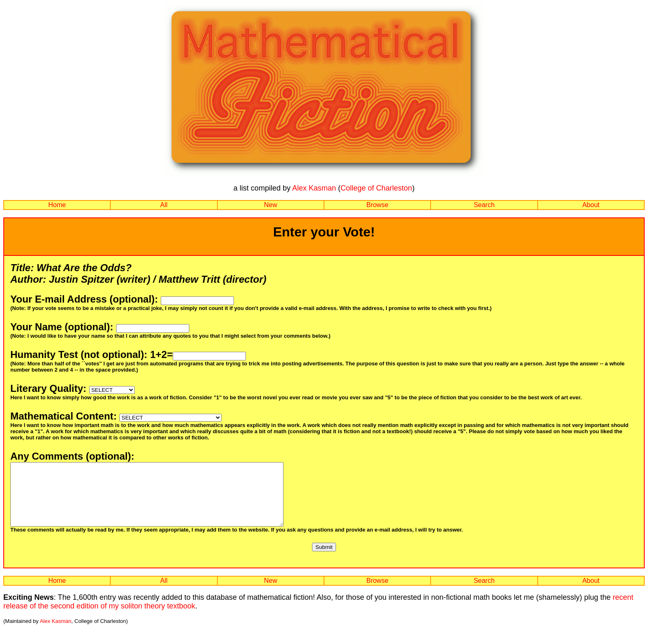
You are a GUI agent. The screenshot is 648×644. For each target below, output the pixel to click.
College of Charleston (376, 188)
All (164, 205)
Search (484, 205)
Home (57, 205)
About (591, 205)
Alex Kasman (314, 188)
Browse (377, 205)
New (271, 205)
